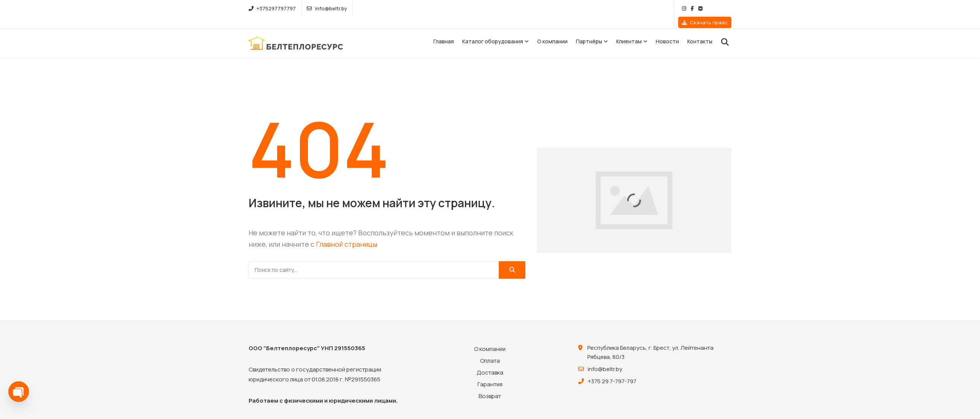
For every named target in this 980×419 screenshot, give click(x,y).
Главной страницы (346, 233)
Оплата (490, 349)
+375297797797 (272, 8)
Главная (444, 30)
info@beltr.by (327, 8)
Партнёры (589, 30)
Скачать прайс (705, 8)
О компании (552, 30)
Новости (667, 30)
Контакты (700, 30)
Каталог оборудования (493, 30)
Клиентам (629, 30)
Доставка (490, 361)
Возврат (490, 385)
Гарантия (490, 373)
